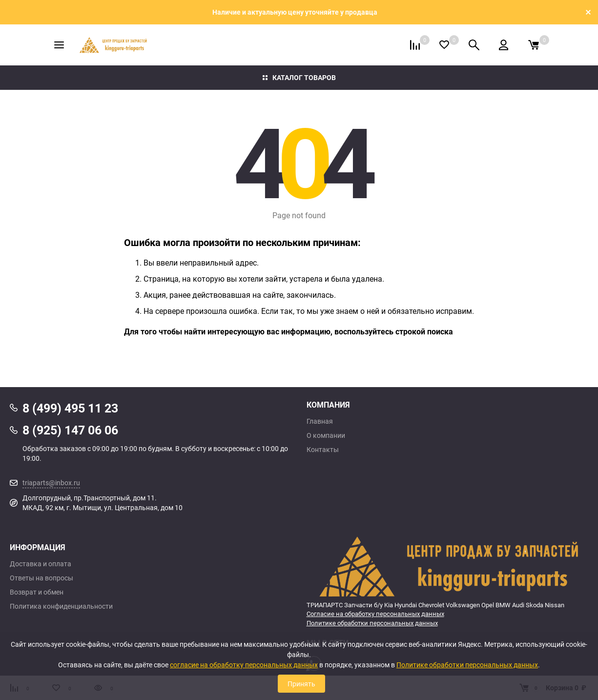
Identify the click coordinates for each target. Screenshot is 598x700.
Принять (301, 684)
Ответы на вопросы (41, 578)
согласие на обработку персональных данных (244, 665)
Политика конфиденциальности (61, 606)
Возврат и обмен (37, 592)
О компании (326, 435)
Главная (320, 421)
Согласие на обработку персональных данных (375, 614)
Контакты (323, 450)
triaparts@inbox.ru (51, 483)
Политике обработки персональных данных (372, 623)
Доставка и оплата (41, 564)
